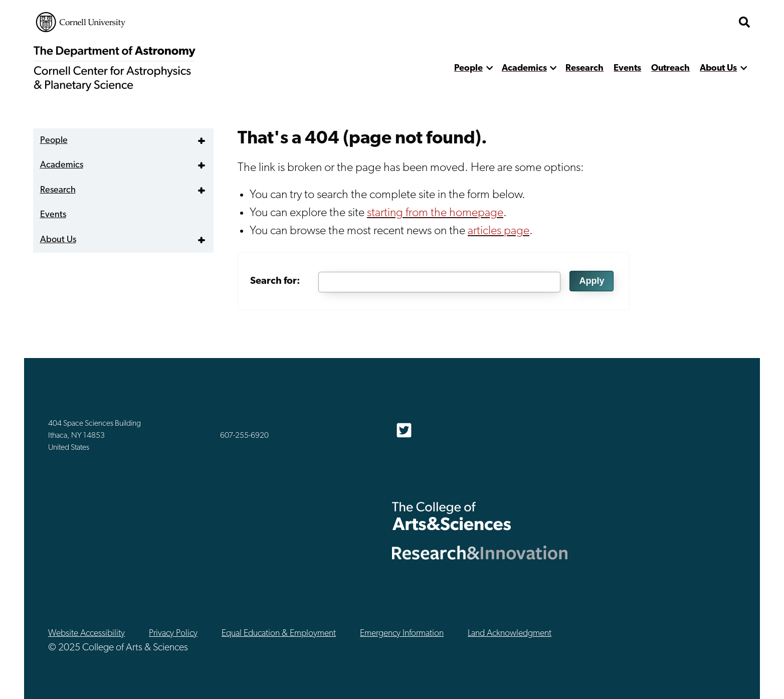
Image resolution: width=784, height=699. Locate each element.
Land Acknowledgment (510, 634)
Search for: (275, 281)
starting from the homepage (435, 213)
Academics (524, 68)
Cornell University (81, 22)
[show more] (489, 68)
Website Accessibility (86, 634)
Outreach (670, 68)
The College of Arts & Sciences (452, 516)
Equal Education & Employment (279, 634)
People (468, 68)
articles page (499, 231)
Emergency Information (402, 634)
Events (627, 68)
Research (584, 68)
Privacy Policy (173, 634)
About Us (718, 68)
